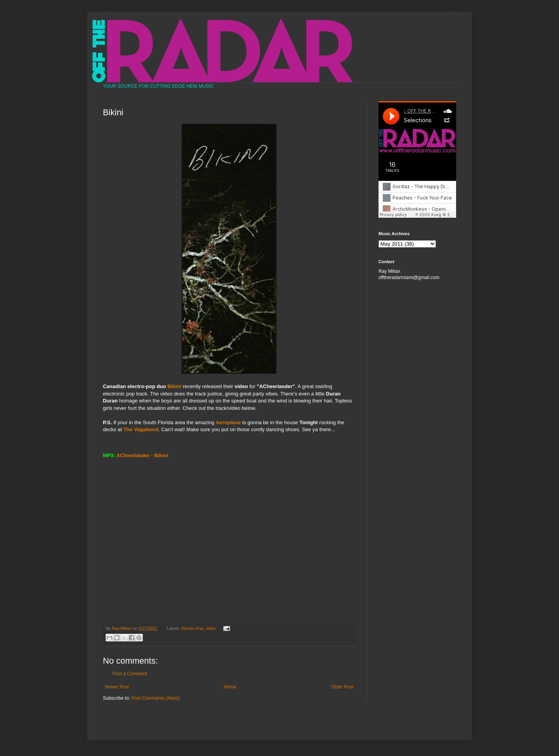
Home (230, 687)
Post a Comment (130, 674)
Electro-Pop (193, 628)
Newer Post (117, 687)
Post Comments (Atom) (155, 698)
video (211, 628)
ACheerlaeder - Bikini (142, 455)
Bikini (174, 386)
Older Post (342, 687)
